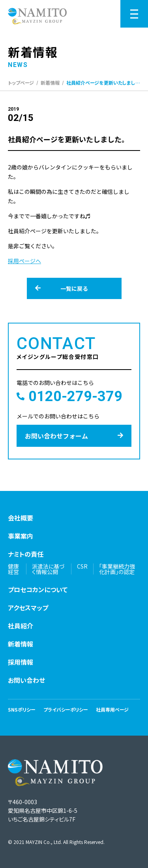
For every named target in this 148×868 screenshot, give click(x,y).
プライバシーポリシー (66, 709)
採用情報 (21, 662)
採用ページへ (24, 261)
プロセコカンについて (38, 589)
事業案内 (21, 536)
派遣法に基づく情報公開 (48, 569)
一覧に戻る (62, 288)
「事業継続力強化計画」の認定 (117, 569)
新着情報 (50, 83)
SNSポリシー (22, 709)
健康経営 (13, 569)
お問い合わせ (26, 680)
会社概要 (21, 518)
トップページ (21, 83)
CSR (82, 566)
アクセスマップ (28, 608)
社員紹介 (21, 626)
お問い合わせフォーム (74, 436)
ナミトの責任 (26, 554)
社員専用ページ (112, 709)
